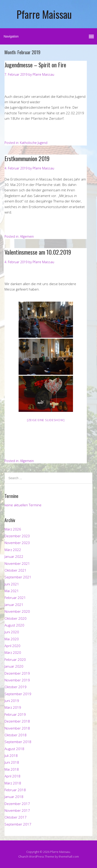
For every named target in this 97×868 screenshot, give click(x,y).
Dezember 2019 (17, 673)
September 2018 (18, 742)
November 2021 (17, 563)
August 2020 (14, 625)
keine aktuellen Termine (23, 505)
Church (23, 856)
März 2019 (13, 707)
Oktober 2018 (16, 735)
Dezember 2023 (17, 536)
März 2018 (13, 783)
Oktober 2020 (16, 618)
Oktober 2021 (16, 570)
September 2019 (18, 694)
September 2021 (18, 577)
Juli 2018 (11, 755)
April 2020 (12, 646)
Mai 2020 (12, 639)
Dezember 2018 (17, 721)
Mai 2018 (12, 769)
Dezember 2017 (17, 804)
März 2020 (13, 652)
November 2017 (17, 810)
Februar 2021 (15, 598)
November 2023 (17, 543)
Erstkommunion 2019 (27, 158)
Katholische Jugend (34, 143)
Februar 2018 (15, 790)
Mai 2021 (12, 591)
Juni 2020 (12, 632)
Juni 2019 (12, 701)
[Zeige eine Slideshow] (46, 420)
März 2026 (13, 529)
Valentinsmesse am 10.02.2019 (38, 252)
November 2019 (17, 680)
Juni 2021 (12, 584)
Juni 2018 (12, 762)
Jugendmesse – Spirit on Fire (35, 65)
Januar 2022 (14, 556)
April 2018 (12, 776)
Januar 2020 (14, 666)
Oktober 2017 (16, 817)
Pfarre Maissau (44, 14)
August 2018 (14, 749)
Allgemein (27, 236)
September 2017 (18, 824)
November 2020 (17, 611)
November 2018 (17, 728)
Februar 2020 (15, 659)
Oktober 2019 (16, 687)
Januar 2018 (14, 797)
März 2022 (13, 550)
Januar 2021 (14, 605)
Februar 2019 (15, 714)
